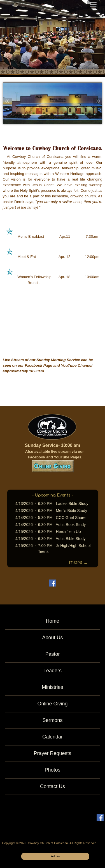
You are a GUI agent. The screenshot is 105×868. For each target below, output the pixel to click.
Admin (55, 856)
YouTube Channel (77, 365)
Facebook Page (39, 365)
